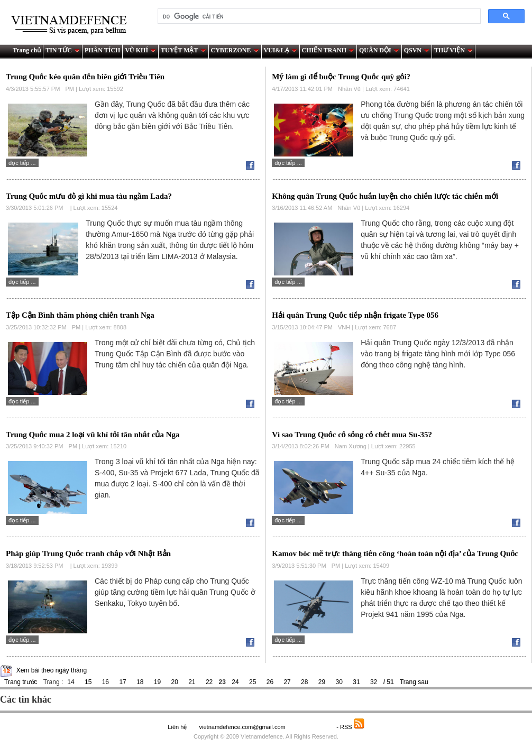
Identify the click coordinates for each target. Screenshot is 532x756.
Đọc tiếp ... (22, 163)
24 (235, 682)
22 (209, 682)
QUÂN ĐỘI (379, 50)
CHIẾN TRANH (328, 50)
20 (174, 682)
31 (356, 682)
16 (106, 682)
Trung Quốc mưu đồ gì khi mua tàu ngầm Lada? (89, 196)
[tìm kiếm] (318, 16)
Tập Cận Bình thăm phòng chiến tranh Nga (80, 315)
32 (374, 682)
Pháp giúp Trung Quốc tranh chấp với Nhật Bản (88, 554)
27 (287, 682)
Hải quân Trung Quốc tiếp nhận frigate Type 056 (355, 315)
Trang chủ (27, 50)
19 (157, 682)
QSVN (417, 50)
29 (322, 682)
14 (71, 682)
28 (304, 682)
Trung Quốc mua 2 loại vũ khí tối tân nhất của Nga (93, 435)
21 (192, 682)
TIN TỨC (63, 50)
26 (270, 682)
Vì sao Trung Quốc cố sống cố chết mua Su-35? (352, 435)
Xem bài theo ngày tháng (52, 670)
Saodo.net (312, 727)
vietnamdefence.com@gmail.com (243, 727)
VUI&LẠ (281, 50)
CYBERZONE (235, 50)
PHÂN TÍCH (102, 50)
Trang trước (21, 682)
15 (88, 682)
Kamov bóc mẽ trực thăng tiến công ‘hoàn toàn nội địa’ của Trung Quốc (395, 554)
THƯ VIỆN (453, 50)
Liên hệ (177, 727)
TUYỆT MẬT (183, 50)
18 (140, 682)
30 (339, 682)
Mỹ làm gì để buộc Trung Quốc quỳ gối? (341, 77)
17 (122, 682)
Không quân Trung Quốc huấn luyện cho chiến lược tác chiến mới (385, 196)
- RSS (350, 727)
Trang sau (414, 682)
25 (253, 682)
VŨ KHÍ (140, 50)
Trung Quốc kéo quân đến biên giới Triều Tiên (85, 77)
